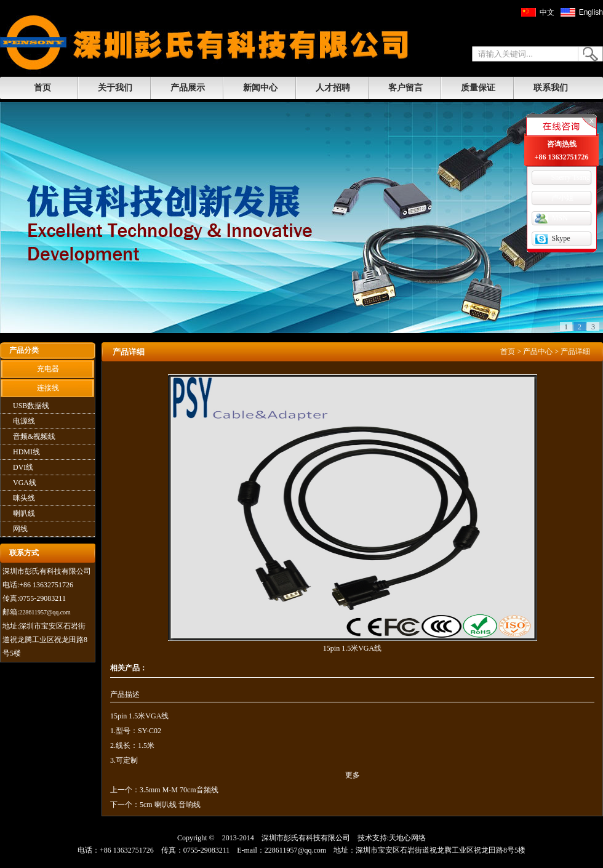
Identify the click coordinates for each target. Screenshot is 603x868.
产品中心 (538, 352)
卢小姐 (562, 198)
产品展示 (188, 88)
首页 (42, 88)
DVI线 (23, 467)
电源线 (24, 421)
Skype (561, 238)
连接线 (48, 388)
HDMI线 (26, 452)
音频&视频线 (34, 436)
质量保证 (478, 88)
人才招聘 (333, 88)
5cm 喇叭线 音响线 (170, 805)
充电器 (48, 369)
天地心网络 (407, 838)
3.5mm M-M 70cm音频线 (179, 790)
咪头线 (24, 498)
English (591, 12)
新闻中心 (260, 88)
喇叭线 (24, 513)
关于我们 (115, 88)
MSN (560, 218)
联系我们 (551, 88)
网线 (20, 529)
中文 (547, 12)
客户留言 (405, 88)
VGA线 (25, 483)
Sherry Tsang (571, 177)
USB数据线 (31, 406)
